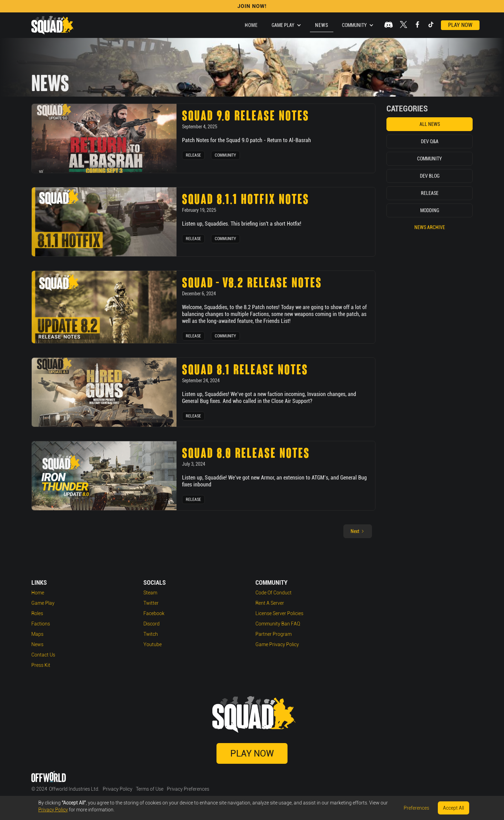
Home (251, 25)
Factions (41, 624)
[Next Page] (358, 531)
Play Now (460, 25)
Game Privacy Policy (277, 644)
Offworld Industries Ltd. (74, 789)
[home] (53, 25)
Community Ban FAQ (278, 624)
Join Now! (252, 6)
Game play (43, 603)
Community (225, 155)
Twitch (151, 634)
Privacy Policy (118, 789)
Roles (37, 613)
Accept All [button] (453, 808)
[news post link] (104, 138)
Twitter (151, 603)
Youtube (153, 644)
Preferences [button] (416, 808)
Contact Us (43, 655)
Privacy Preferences (188, 789)
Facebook (154, 613)
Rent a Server (270, 603)
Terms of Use (150, 789)
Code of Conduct (274, 593)
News (322, 25)
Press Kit (41, 665)
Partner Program (274, 634)
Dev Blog (430, 176)
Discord (152, 624)
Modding (430, 210)
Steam (150, 593)
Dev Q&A (430, 141)
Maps (37, 634)
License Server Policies (279, 613)
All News (430, 124)
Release (193, 155)
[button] (286, 25)
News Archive (430, 227)
